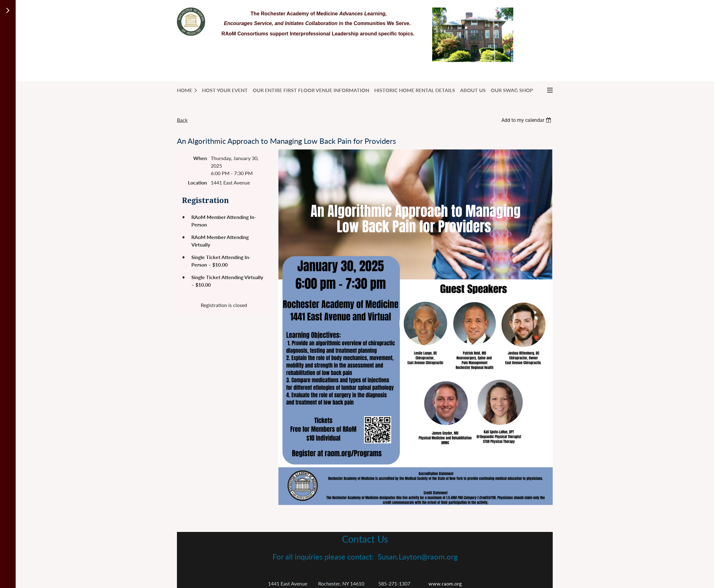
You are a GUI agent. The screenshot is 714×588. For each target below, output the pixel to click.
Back (182, 120)
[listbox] (527, 120)
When (200, 158)
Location (197, 182)
